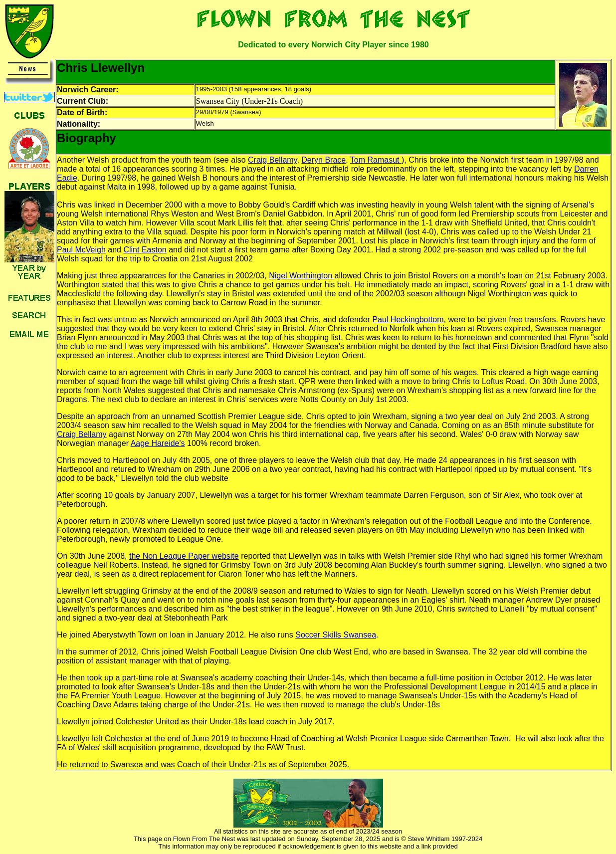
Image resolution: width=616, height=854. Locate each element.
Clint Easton (145, 250)
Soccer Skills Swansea (336, 635)
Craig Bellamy (272, 160)
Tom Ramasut (376, 160)
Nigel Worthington (302, 276)
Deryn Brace (323, 160)
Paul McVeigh (81, 250)
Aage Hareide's (158, 443)
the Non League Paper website (184, 556)
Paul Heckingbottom (408, 320)
